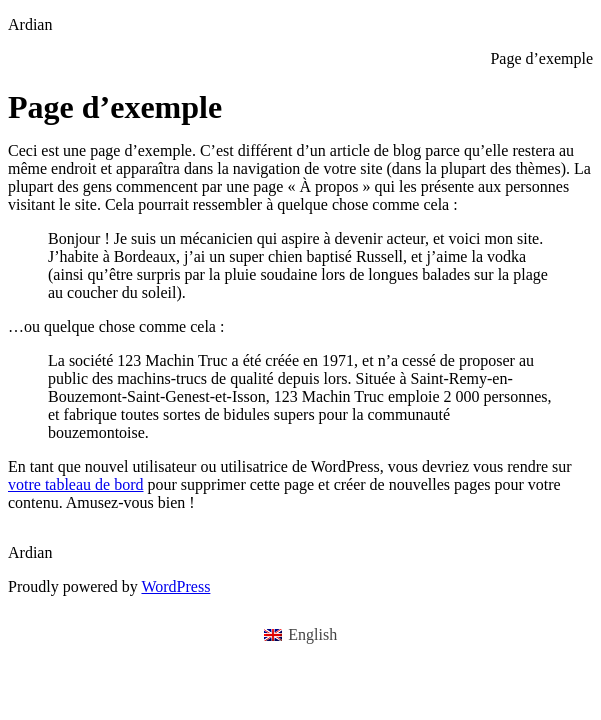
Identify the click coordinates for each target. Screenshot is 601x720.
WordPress (175, 586)
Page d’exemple (541, 58)
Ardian (30, 24)
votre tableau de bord (76, 484)
